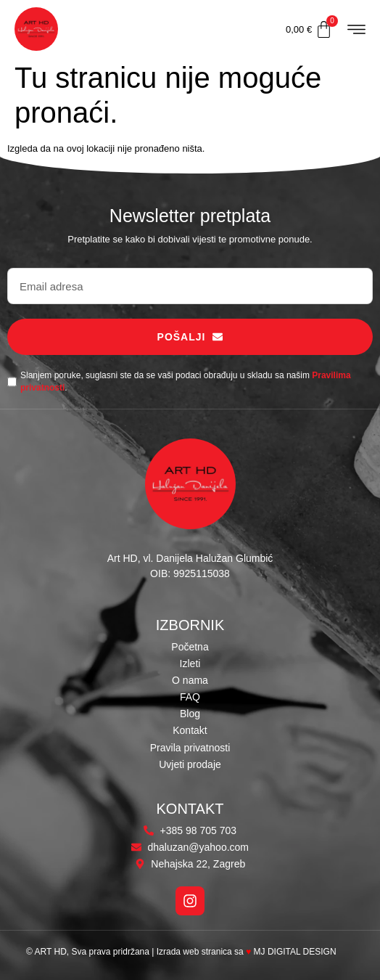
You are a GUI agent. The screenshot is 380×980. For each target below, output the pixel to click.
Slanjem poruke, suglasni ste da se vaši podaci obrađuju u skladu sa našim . (186, 381)
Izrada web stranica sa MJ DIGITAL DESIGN (248, 952)
